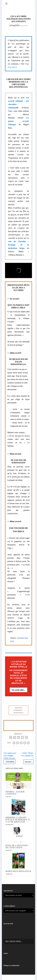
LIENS (6, 953)
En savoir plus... (18, 690)
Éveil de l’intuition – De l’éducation (17, 846)
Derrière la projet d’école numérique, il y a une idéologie (18, 820)
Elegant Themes (15, 977)
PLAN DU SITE (8, 924)
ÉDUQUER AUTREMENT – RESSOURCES (18, 710)
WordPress (29, 977)
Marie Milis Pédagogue (18, 871)
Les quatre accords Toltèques (18, 121)
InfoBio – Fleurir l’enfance (15, 793)
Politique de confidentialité (11, 966)
